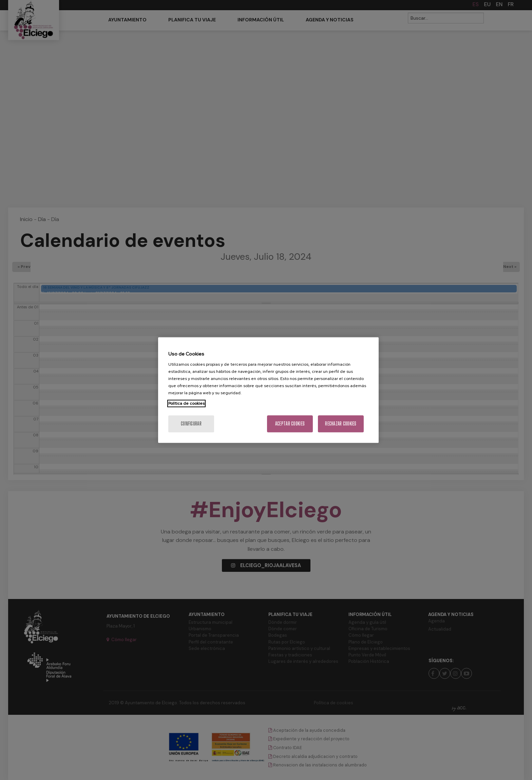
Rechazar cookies (341, 424)
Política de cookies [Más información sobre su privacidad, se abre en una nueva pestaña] (186, 403)
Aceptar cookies (290, 424)
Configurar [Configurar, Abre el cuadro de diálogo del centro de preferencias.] (191, 424)
